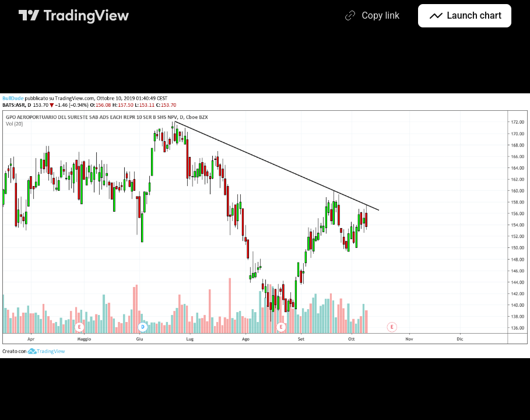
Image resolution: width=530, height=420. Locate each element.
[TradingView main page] (74, 16)
